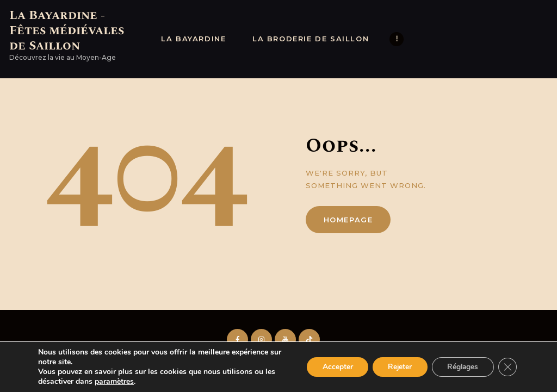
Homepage (348, 220)
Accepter (331, 367)
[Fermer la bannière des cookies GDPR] (507, 367)
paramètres (114, 382)
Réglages (460, 367)
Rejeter (395, 367)
